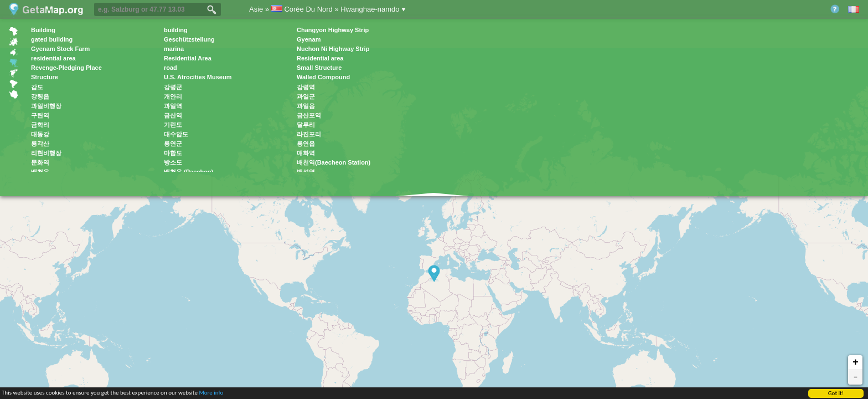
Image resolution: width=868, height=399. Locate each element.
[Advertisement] (536, 100)
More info (211, 393)
